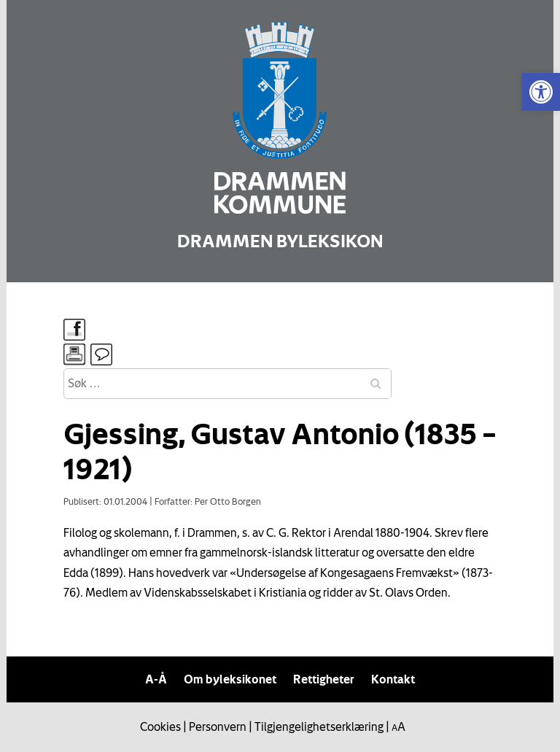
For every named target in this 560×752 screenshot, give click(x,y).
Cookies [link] (160, 726)
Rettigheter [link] (324, 679)
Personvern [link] (218, 726)
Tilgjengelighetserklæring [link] (319, 726)
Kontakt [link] (393, 679)
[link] (541, 92)
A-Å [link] (156, 679)
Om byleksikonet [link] (230, 679)
